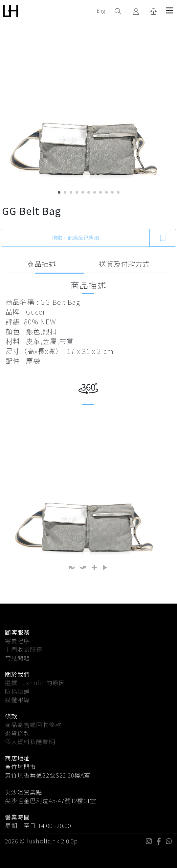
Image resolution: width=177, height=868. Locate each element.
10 (112, 192)
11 (118, 192)
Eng (101, 10)
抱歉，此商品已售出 (76, 238)
